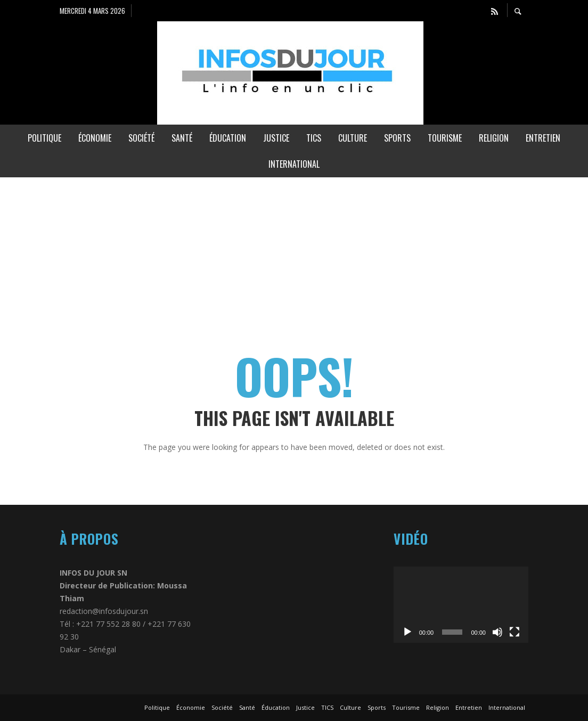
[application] (461, 604)
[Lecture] (407, 632)
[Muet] (497, 632)
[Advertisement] (294, 252)
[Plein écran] (514, 632)
